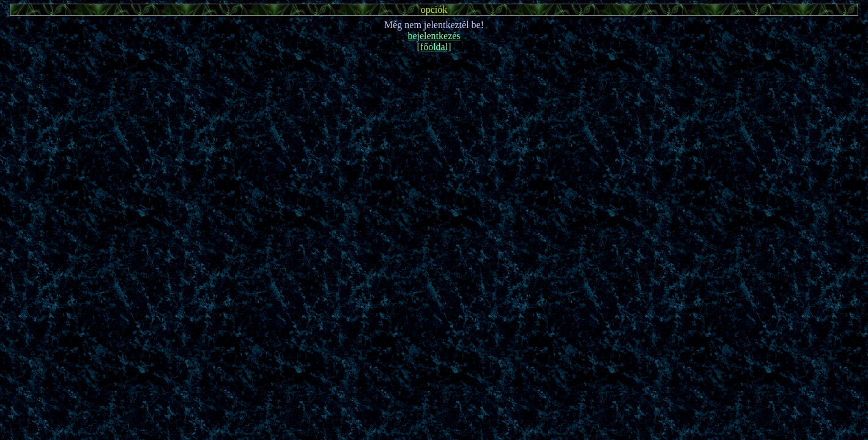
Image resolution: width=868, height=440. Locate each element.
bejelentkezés (434, 36)
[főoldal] (434, 47)
